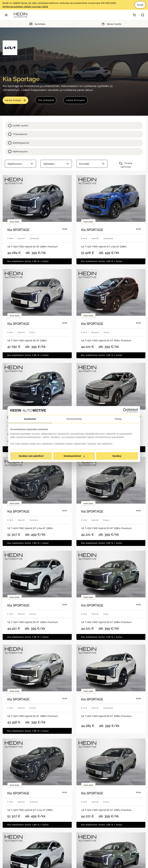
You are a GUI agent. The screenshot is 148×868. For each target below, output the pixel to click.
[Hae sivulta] (143, 15)
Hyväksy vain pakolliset (31, 456)
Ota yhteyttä (46, 100)
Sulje (140, 5)
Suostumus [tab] (30, 419)
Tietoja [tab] (118, 419)
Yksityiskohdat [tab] (74, 419)
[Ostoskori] (134, 15)
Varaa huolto (111, 24)
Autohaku (37, 24)
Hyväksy (117, 456)
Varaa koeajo (13, 100)
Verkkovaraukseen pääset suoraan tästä (25, 7)
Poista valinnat (126, 165)
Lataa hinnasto (75, 100)
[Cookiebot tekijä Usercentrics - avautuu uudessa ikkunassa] (125, 410)
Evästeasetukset (74, 456)
